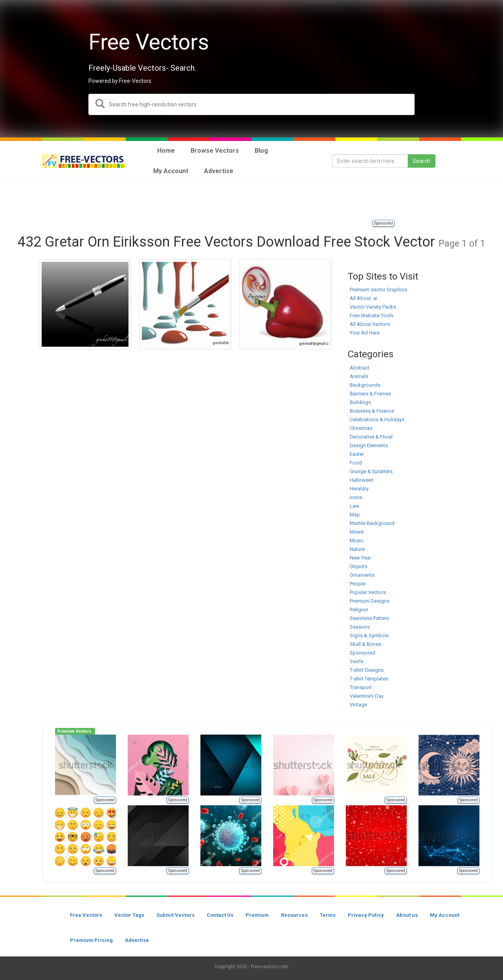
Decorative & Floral (371, 437)
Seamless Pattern (369, 618)
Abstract (360, 368)
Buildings (360, 402)
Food (356, 463)
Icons (356, 497)
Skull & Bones (365, 644)
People (358, 584)
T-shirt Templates (369, 679)
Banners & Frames (370, 394)
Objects (359, 566)
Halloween (362, 480)
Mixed (357, 532)
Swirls (357, 661)
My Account (445, 915)
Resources (294, 915)
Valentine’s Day (367, 696)
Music (357, 540)
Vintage (358, 705)
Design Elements (369, 445)
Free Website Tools (372, 315)
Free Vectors (86, 915)
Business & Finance (372, 411)
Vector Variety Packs (373, 307)
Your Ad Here (365, 333)
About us (407, 915)
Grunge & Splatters (371, 471)
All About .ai (363, 298)
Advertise (137, 940)
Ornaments (362, 575)
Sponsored (384, 223)
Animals (359, 376)
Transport (361, 687)
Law (354, 506)
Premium (257, 915)
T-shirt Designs (367, 670)
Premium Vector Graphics (378, 290)
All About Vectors (370, 324)
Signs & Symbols (369, 635)
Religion (359, 610)
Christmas (361, 428)
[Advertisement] (251, 201)
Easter (357, 454)
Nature (357, 549)
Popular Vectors (368, 592)
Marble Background (372, 523)
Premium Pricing (91, 940)
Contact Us (220, 915)
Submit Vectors (175, 915)
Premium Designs (370, 601)
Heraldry (359, 489)
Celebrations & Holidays (377, 420)
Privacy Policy (366, 915)
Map (355, 515)
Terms (328, 915)
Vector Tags (129, 915)
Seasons (360, 627)
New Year (360, 558)
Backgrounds (365, 385)
